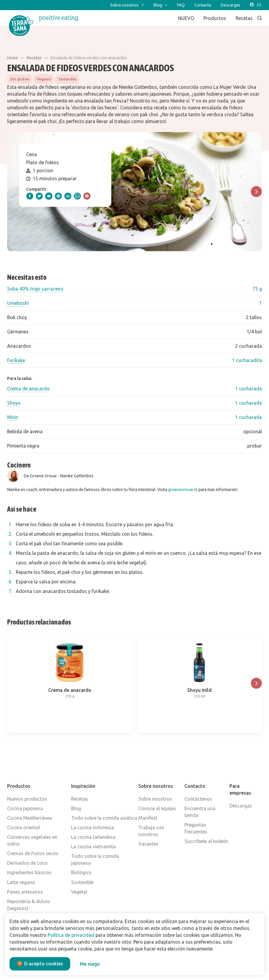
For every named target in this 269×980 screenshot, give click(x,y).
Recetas (34, 58)
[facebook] (30, 196)
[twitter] (39, 196)
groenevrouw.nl (183, 490)
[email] (49, 196)
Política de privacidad (71, 935)
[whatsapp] (77, 196)
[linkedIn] (68, 196)
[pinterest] (58, 196)
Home (12, 58)
